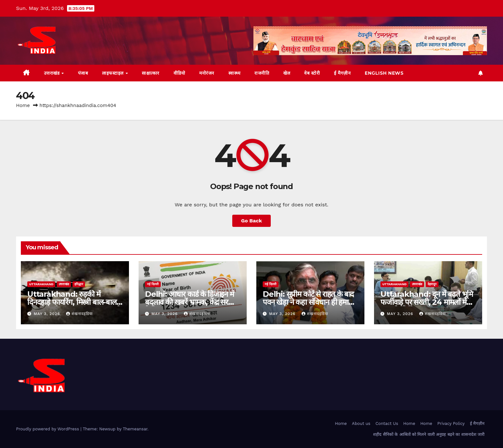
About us (361, 423)
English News (384, 73)
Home (23, 105)
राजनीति (262, 73)
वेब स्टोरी (312, 73)
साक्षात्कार (151, 73)
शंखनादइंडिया (79, 314)
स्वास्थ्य (234, 73)
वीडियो (179, 73)
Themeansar (135, 429)
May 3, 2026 (48, 314)
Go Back (252, 221)
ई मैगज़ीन (342, 73)
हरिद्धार (79, 284)
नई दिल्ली (153, 284)
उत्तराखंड (52, 73)
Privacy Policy (451, 423)
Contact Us (387, 423)
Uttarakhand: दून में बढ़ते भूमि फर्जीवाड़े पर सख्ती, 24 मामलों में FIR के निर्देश (427, 302)
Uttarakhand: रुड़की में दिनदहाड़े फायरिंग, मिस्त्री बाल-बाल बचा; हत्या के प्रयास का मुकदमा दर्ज (73, 302)
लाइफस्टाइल (113, 73)
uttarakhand (41, 284)
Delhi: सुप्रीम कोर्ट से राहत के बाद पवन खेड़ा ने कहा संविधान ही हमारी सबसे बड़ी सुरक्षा (308, 302)
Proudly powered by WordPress (48, 429)
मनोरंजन (207, 73)
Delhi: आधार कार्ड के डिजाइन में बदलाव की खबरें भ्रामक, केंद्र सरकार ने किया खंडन (192, 302)
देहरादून (432, 284)
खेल (287, 73)
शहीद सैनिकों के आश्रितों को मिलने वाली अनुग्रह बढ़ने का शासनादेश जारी (429, 434)
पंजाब (83, 73)
